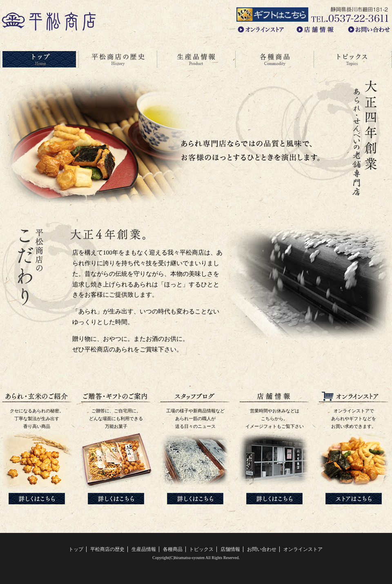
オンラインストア (303, 549)
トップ (39, 59)
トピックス (353, 59)
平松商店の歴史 (118, 59)
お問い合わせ (262, 549)
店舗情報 (230, 549)
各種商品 (274, 59)
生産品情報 (196, 59)
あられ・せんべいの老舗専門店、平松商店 (49, 21)
